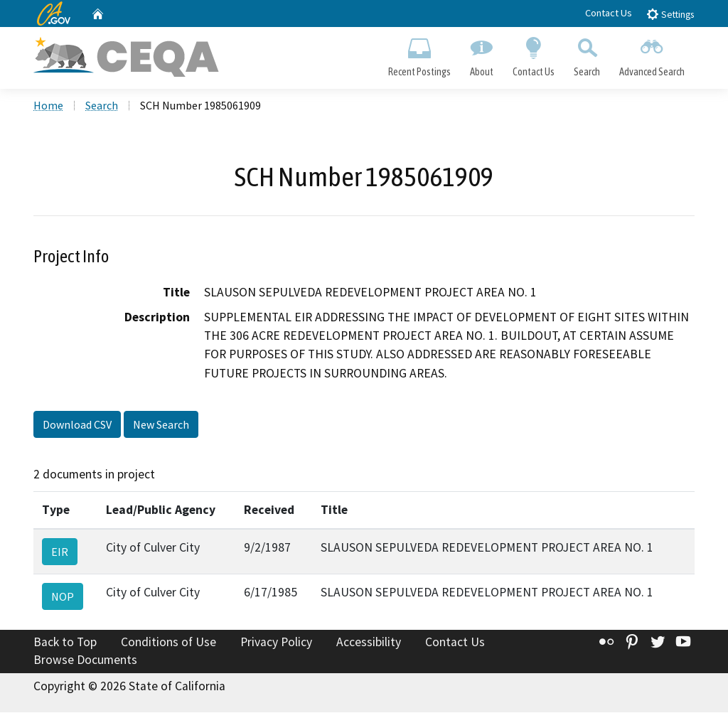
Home (48, 106)
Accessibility (369, 643)
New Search (161, 425)
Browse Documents (85, 660)
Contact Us (609, 13)
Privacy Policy (276, 643)
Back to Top (65, 643)
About (481, 54)
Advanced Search (652, 54)
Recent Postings (419, 54)
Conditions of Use (168, 643)
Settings (670, 14)
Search (587, 54)
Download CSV (77, 425)
